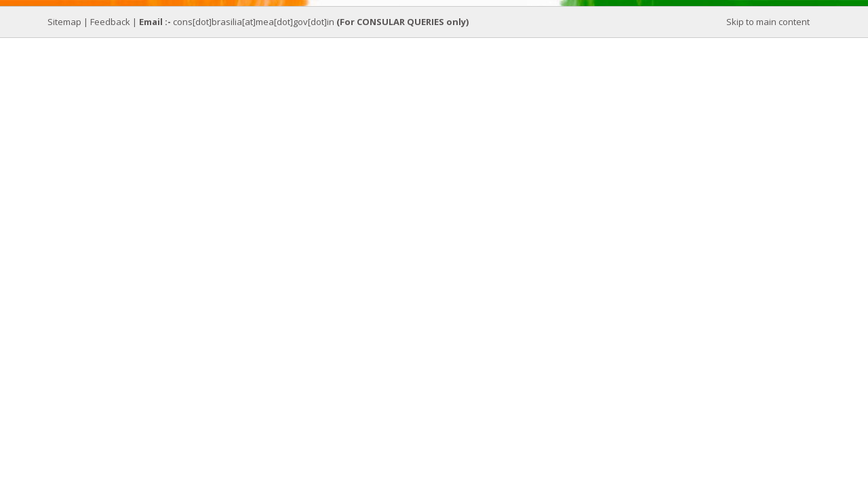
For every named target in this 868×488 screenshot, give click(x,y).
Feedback (110, 22)
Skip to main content (768, 22)
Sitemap (64, 22)
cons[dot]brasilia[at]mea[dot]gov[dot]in (255, 22)
